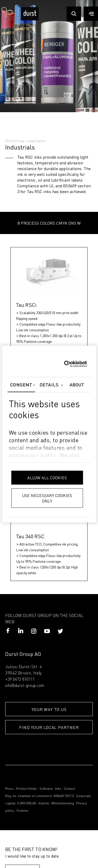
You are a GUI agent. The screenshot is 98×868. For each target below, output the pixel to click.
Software (46, 789)
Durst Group (15, 141)
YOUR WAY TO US (49, 709)
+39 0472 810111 (20, 680)
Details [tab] (49, 385)
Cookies (22, 811)
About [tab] (77, 385)
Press (10, 789)
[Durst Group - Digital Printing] (30, 19)
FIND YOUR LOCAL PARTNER (49, 727)
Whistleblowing (63, 803)
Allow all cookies (47, 478)
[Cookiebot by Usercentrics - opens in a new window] (64, 364)
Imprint (44, 803)
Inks (58, 789)
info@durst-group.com (25, 686)
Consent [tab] (21, 385)
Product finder (27, 789)
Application (37, 141)
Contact (70, 789)
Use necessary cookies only (47, 498)
